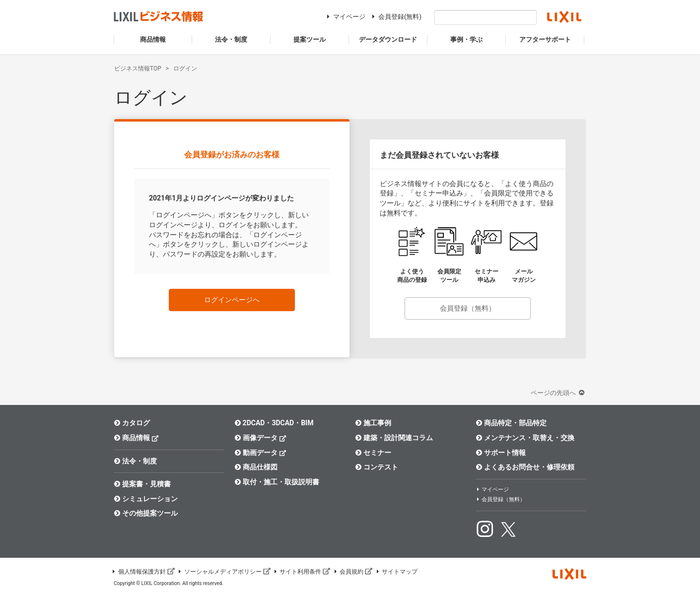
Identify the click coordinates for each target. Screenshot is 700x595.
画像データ (260, 437)
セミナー (373, 453)
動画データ (260, 452)
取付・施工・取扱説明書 (277, 482)
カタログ (132, 423)
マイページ (345, 17)
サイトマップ (396, 572)
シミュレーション (146, 499)
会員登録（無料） (468, 308)
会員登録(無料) (395, 17)
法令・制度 (135, 461)
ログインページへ (232, 300)
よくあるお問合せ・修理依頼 (525, 467)
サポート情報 (501, 453)
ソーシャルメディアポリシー (224, 572)
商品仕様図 (256, 467)
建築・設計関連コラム (394, 438)
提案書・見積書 (142, 484)
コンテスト (377, 467)
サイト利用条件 (302, 572)
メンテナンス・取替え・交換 (525, 438)
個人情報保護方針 (143, 572)
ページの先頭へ (559, 393)
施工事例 (373, 423)
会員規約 (352, 572)
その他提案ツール (146, 513)
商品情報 (136, 437)
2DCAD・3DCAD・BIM (274, 423)
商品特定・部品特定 (511, 423)
